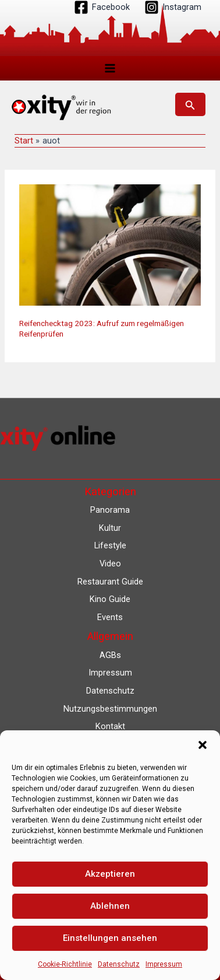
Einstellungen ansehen (110, 938)
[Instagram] (173, 7)
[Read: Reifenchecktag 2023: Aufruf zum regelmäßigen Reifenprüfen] (110, 244)
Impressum (164, 964)
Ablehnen (110, 906)
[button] (203, 745)
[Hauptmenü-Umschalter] (110, 68)
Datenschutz (119, 964)
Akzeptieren (110, 874)
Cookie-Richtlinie (65, 964)
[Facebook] (102, 7)
